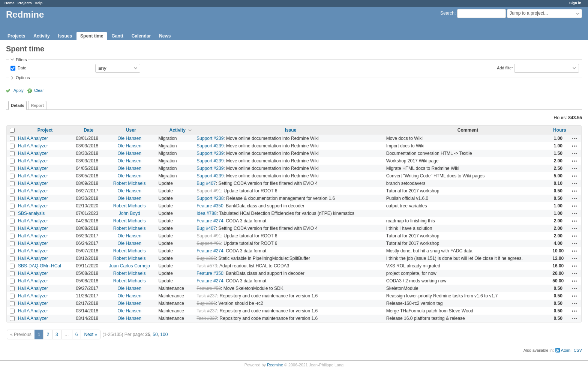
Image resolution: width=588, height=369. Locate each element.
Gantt (117, 36)
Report (37, 105)
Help (39, 3)
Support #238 (210, 198)
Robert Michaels (130, 183)
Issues (65, 36)
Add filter (505, 67)
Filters (21, 60)
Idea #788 (206, 213)
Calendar (141, 36)
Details (17, 105)
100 (164, 334)
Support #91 (209, 191)
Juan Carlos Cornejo (130, 266)
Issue (291, 130)
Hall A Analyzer (33, 138)
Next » (91, 334)
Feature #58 (209, 288)
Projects (25, 3)
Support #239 (210, 138)
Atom (566, 350)
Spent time (92, 36)
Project (45, 130)
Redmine (275, 365)
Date (21, 67)
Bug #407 (206, 183)
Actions (574, 138)
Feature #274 (210, 221)
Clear (39, 90)
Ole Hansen (130, 138)
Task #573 (207, 266)
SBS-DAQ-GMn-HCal (40, 266)
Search (447, 13)
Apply (19, 90)
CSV (578, 350)
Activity (41, 36)
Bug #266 (206, 303)
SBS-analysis (31, 213)
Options (23, 78)
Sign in (575, 3)
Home (10, 3)
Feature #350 (210, 206)
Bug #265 (206, 258)
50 (155, 334)
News (165, 36)
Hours (560, 130)
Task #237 (207, 296)
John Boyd (130, 213)
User (131, 130)
